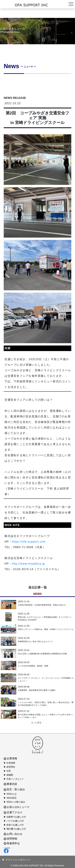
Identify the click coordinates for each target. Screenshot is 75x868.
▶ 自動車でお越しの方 (15, 817)
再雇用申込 (12, 843)
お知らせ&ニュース (17, 807)
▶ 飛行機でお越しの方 (15, 829)
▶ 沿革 (7, 771)
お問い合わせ (13, 834)
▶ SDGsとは (10, 794)
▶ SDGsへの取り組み (14, 802)
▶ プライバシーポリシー (16, 860)
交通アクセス (13, 812)
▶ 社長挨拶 (9, 763)
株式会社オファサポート (37, 5)
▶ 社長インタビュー (14, 779)
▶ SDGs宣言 (10, 798)
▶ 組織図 (8, 775)
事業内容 (10, 784)
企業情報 (10, 758)
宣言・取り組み (14, 789)
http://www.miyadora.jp (28, 564)
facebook (6, 851)
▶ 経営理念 (9, 767)
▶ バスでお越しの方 (14, 821)
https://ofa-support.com (29, 542)
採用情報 (10, 839)
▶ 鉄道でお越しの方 (14, 825)
